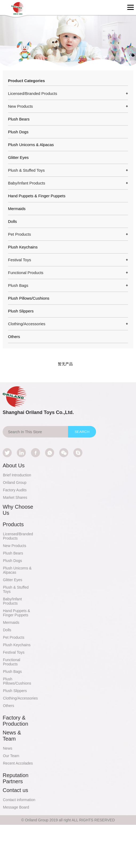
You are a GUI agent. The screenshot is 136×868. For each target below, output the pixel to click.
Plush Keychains (23, 247)
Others (14, 337)
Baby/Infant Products (12, 601)
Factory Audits (15, 490)
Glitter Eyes (18, 157)
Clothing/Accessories (20, 698)
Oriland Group (15, 483)
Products (13, 524)
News (8, 748)
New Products (15, 546)
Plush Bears (19, 119)
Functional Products (12, 662)
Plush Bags (12, 672)
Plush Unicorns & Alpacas (31, 145)
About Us (14, 465)
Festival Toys (14, 652)
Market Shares (15, 497)
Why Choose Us (18, 510)
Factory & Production (15, 721)
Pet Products (14, 637)
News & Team (12, 736)
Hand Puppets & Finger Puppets (37, 196)
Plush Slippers (21, 311)
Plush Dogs (18, 132)
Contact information (19, 800)
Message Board (16, 807)
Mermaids (17, 209)
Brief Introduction (17, 475)
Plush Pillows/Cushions (29, 298)
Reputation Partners (16, 778)
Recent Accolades (18, 763)
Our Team (11, 756)
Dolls (12, 221)
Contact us (15, 790)
